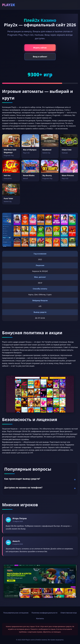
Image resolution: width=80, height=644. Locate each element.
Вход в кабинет (40, 57)
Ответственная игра (69, 613)
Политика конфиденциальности (44, 613)
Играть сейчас (40, 48)
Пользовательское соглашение (16, 613)
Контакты (40, 618)
